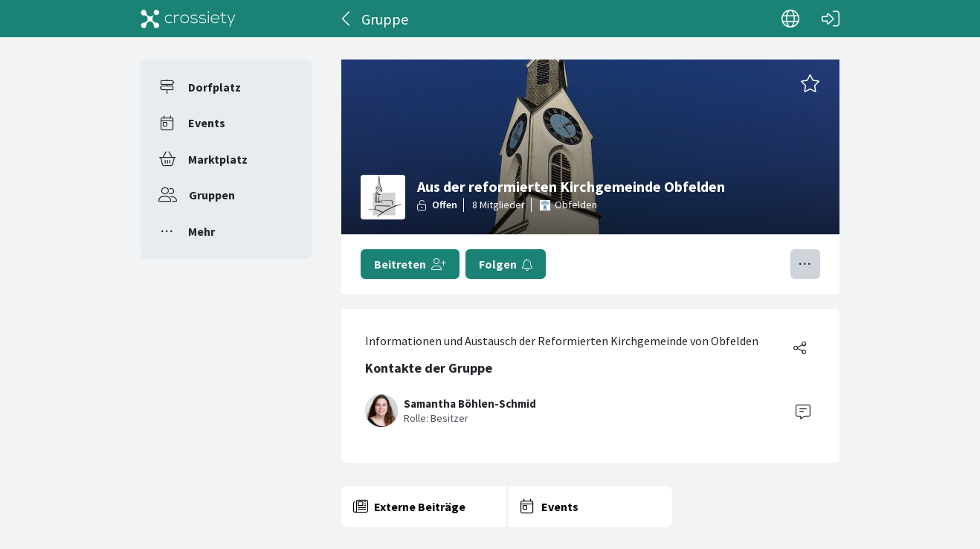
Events (207, 123)
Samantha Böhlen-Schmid (470, 404)
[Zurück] (347, 19)
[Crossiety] (188, 19)
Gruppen (212, 195)
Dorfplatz (215, 87)
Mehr (202, 231)
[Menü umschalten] (805, 264)
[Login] (831, 19)
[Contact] (803, 411)
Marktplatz (218, 159)
